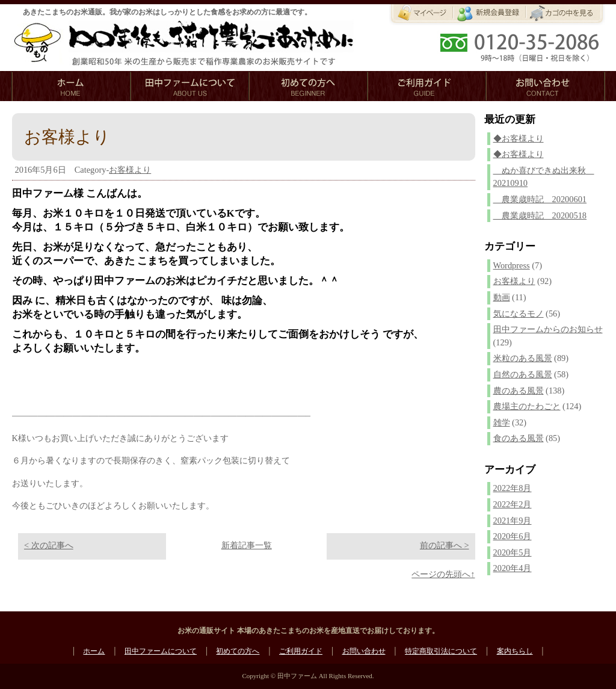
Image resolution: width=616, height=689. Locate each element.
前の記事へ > (445, 545)
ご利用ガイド (301, 651)
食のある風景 (519, 438)
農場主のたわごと (527, 406)
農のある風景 (519, 391)
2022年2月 (513, 504)
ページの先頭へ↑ (443, 574)
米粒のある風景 (523, 358)
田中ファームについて (161, 651)
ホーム (94, 651)
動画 (502, 297)
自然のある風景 (523, 374)
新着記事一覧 (247, 545)
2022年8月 (513, 488)
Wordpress (512, 265)
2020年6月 (513, 536)
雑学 (502, 422)
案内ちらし (515, 651)
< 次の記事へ (49, 545)
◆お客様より (519, 138)
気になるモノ (519, 314)
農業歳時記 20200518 (540, 215)
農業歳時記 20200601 (540, 199)
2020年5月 (513, 552)
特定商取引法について (441, 651)
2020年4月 (513, 568)
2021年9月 (513, 521)
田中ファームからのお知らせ (548, 329)
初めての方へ (238, 651)
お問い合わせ (364, 651)
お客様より (130, 170)
